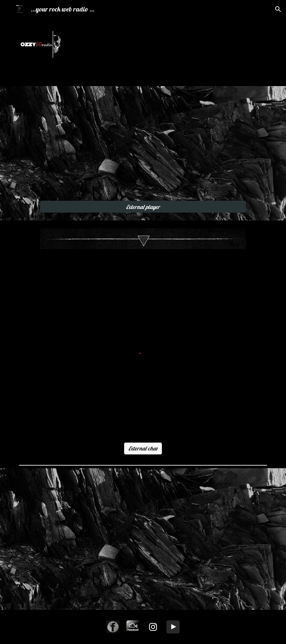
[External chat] (143, 448)
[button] (278, 9)
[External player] (143, 207)
